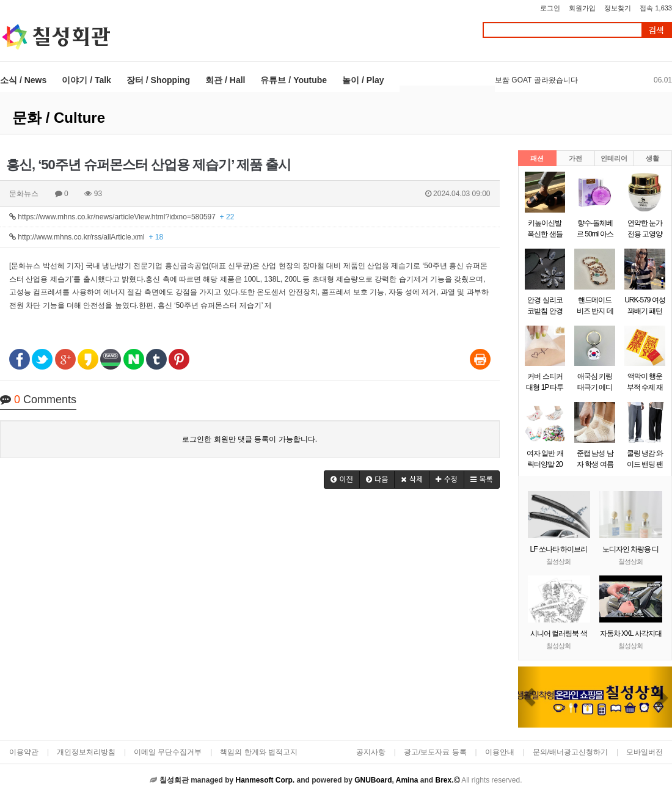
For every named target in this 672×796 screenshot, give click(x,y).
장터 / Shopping (158, 80)
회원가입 (582, 8)
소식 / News (23, 80)
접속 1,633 (656, 8)
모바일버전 (645, 752)
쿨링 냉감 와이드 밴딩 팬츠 (645, 464)
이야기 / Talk (86, 80)
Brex (443, 780)
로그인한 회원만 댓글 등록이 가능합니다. (250, 439)
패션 (537, 158)
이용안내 (500, 752)
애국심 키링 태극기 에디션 (595, 387)
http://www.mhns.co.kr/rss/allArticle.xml (86, 237)
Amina (407, 780)
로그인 (550, 8)
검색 (656, 30)
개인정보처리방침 (86, 752)
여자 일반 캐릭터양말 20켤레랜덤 (545, 464)
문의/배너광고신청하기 (570, 752)
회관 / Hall (225, 80)
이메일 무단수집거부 (168, 752)
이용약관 (24, 752)
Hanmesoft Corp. (265, 780)
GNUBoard (373, 780)
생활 (652, 158)
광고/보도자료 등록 (435, 752)
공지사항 (371, 752)
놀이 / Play (363, 80)
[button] (342, 480)
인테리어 (614, 158)
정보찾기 (618, 8)
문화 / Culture (59, 118)
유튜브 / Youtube (294, 80)
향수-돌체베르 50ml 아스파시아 (595, 234)
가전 (575, 158)
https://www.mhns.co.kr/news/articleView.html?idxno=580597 (122, 217)
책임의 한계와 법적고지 (259, 752)
